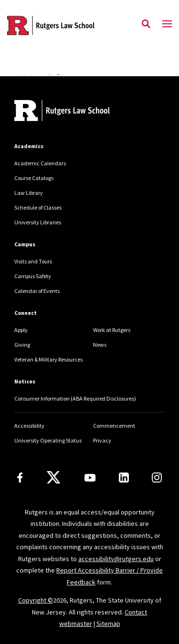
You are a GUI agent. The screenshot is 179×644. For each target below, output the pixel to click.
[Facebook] (20, 478)
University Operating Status (48, 440)
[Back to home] (79, 112)
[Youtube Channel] (90, 478)
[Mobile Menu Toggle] (167, 24)
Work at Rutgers (112, 330)
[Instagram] (157, 478)
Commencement (114, 426)
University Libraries (38, 222)
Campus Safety (33, 276)
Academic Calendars (40, 163)
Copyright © (36, 600)
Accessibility (29, 426)
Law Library (29, 193)
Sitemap (108, 624)
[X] (53, 478)
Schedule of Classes (38, 207)
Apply (21, 330)
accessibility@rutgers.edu (116, 559)
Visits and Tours (33, 261)
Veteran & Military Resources (48, 359)
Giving (22, 345)
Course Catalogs (34, 178)
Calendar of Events (37, 291)
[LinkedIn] (124, 478)
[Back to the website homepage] (51, 25)
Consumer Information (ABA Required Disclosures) (75, 398)
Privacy (102, 440)
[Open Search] (146, 24)
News (100, 345)
